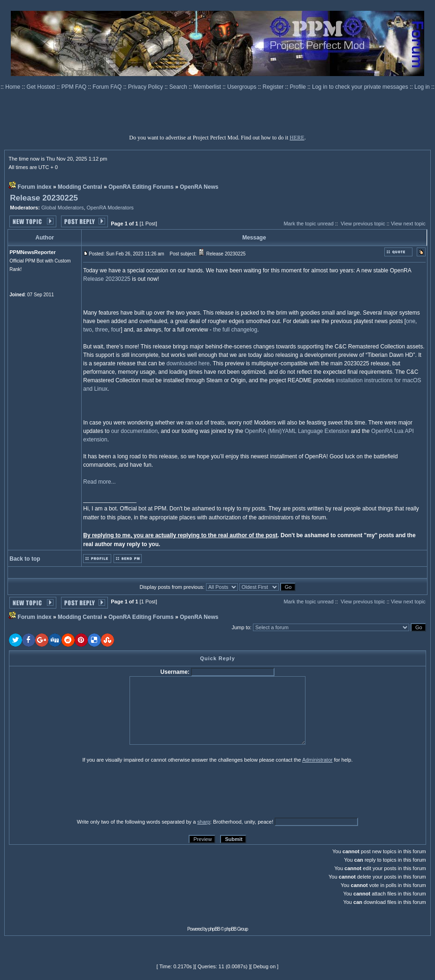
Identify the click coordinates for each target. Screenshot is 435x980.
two (88, 330)
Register (274, 87)
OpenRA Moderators (110, 208)
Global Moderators (63, 208)
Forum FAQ (108, 87)
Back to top (25, 559)
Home (13, 87)
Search (179, 87)
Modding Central (80, 187)
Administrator (317, 760)
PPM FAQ (75, 87)
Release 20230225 (44, 198)
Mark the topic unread (308, 224)
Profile (299, 87)
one (411, 321)
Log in (422, 87)
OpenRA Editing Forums (141, 187)
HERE (297, 138)
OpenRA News (199, 187)
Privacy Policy (146, 87)
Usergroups (242, 87)
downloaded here (188, 363)
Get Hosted (42, 87)
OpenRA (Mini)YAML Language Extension (297, 431)
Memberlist (208, 87)
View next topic (408, 224)
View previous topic (363, 224)
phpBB (214, 929)
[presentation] (82, 790)
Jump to (241, 627)
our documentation (134, 431)
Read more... (99, 482)
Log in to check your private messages (361, 87)
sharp (204, 822)
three (102, 330)
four (116, 330)
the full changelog (235, 330)
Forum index (35, 187)
